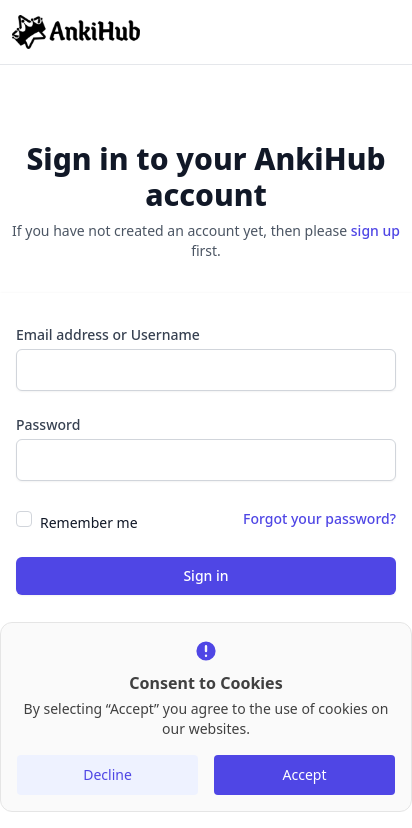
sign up (375, 230)
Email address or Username (108, 334)
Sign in (205, 575)
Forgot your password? (319, 518)
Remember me (89, 522)
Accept (305, 774)
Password (48, 424)
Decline (107, 774)
